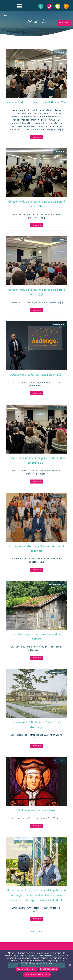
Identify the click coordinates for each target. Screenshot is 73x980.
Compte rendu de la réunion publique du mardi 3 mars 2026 (37, 204)
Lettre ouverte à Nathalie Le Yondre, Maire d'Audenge (36, 724)
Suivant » (39, 931)
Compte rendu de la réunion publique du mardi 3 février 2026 (37, 292)
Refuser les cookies (49, 969)
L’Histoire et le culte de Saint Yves (36, 810)
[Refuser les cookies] (70, 965)
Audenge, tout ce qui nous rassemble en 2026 (37, 375)
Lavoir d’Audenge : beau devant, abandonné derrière (36, 636)
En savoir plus (37, 137)
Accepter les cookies (27, 969)
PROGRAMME (64, 22)
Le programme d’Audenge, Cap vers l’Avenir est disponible (37, 548)
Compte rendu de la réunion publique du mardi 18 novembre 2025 (36, 460)
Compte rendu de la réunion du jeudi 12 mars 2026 (36, 102)
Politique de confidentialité (37, 975)
